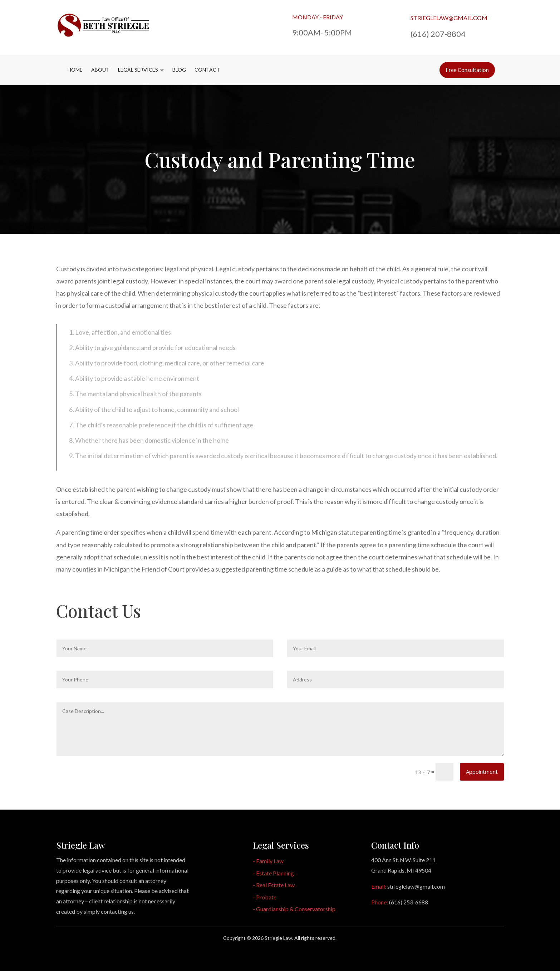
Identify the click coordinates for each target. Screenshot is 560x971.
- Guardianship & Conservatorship (294, 909)
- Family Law (268, 861)
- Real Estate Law (274, 885)
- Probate (265, 897)
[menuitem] (75, 70)
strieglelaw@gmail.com (449, 18)
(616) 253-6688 (409, 902)
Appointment (482, 772)
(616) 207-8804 (438, 34)
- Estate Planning (273, 873)
